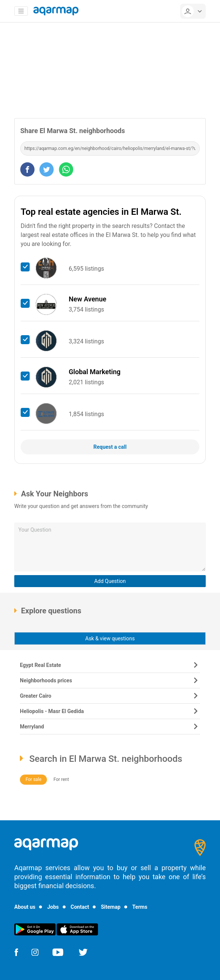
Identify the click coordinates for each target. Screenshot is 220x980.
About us (25, 907)
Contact (80, 907)
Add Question (110, 581)
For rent (61, 779)
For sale (33, 779)
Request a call (110, 447)
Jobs (53, 907)
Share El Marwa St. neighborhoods (73, 131)
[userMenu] (193, 11)
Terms (140, 907)
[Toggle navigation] (21, 11)
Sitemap (111, 907)
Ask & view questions (110, 638)
